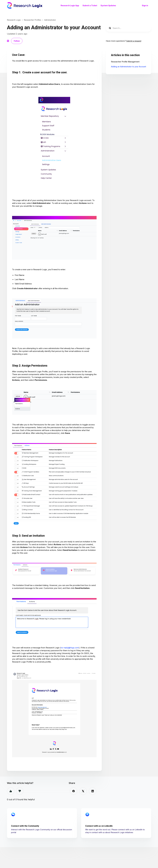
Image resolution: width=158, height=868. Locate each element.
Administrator (50, 20)
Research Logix (14, 20)
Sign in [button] (145, 5)
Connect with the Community (25, 826)
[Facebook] (74, 791)
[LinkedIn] (93, 791)
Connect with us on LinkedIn (99, 826)
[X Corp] (83, 791)
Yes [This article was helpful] (11, 791)
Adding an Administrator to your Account (129, 67)
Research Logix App (70, 5)
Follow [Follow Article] (17, 41)
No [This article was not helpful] (20, 791)
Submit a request (134, 41)
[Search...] (129, 28)
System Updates (108, 5)
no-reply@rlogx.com (70, 648)
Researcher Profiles (33, 20)
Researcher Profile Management (125, 62)
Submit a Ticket (90, 5)
